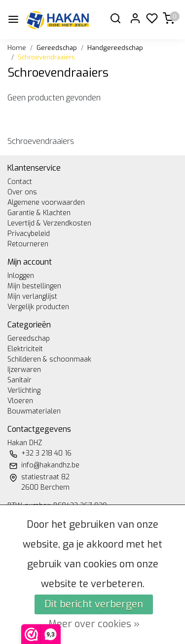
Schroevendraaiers (46, 57)
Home (17, 48)
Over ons (22, 192)
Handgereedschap (115, 48)
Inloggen (21, 276)
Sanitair (19, 380)
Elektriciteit (25, 349)
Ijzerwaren (24, 370)
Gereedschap (57, 48)
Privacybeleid (29, 234)
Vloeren (20, 401)
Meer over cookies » (94, 624)
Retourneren (28, 244)
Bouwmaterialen (34, 411)
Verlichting (24, 391)
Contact (20, 182)
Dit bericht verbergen (94, 604)
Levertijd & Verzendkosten (49, 223)
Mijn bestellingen (34, 286)
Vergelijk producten (38, 307)
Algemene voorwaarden (46, 203)
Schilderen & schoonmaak (49, 359)
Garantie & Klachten (39, 213)
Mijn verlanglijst (32, 297)
